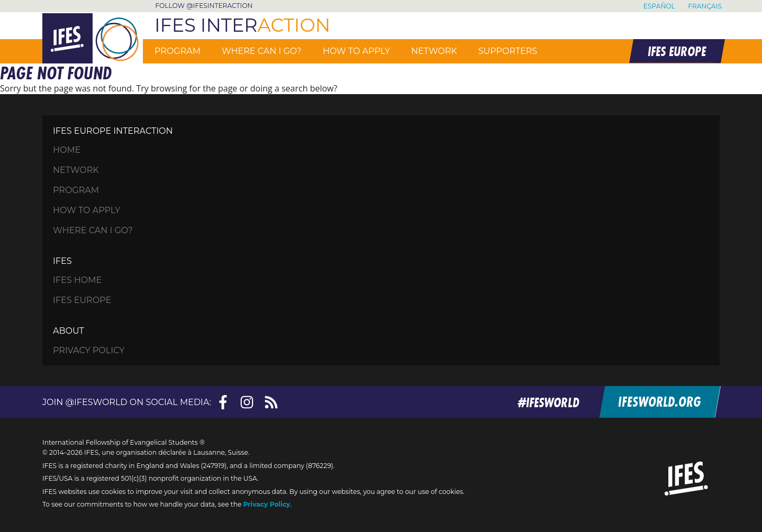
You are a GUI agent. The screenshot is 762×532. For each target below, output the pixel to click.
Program (178, 51)
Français (705, 6)
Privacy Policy (89, 350)
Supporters (508, 51)
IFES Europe (82, 301)
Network (434, 51)
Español (659, 6)
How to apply (356, 51)
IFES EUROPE (676, 51)
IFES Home (77, 281)
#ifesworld (552, 402)
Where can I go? (262, 51)
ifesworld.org (661, 402)
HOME (67, 150)
